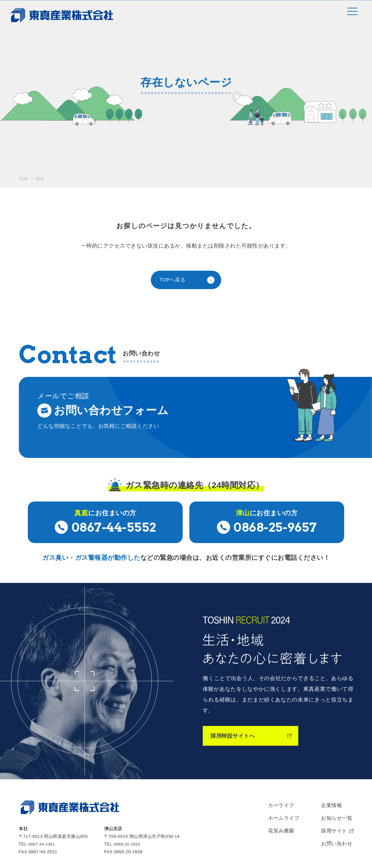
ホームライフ (280, 751)
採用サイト (333, 765)
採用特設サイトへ (235, 667)
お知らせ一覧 (335, 751)
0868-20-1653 (128, 775)
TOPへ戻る (174, 222)
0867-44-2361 (43, 775)
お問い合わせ (335, 779)
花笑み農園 (278, 765)
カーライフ (278, 737)
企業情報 (330, 737)
